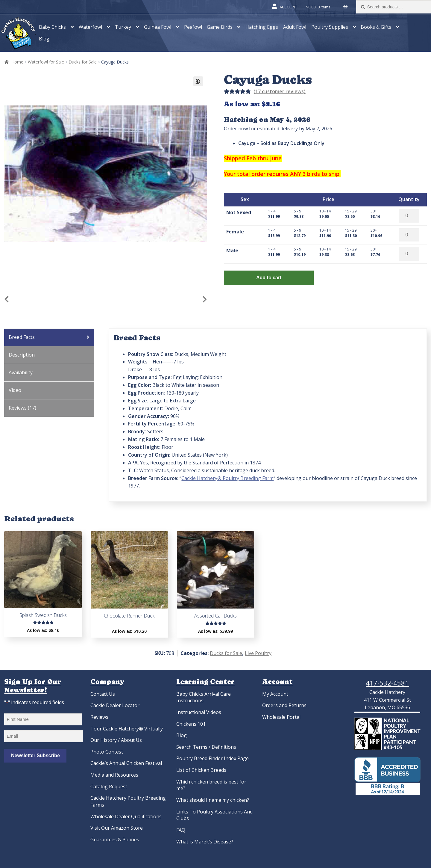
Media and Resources (114, 775)
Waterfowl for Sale (46, 62)
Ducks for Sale (83, 62)
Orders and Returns (284, 705)
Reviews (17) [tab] (22, 408)
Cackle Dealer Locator (115, 705)
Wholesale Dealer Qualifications (126, 816)
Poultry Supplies (330, 27)
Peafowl (193, 27)
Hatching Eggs (262, 27)
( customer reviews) (280, 91)
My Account (275, 694)
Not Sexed (239, 212)
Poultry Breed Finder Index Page (213, 758)
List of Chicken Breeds (201, 770)
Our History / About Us (116, 740)
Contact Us (103, 694)
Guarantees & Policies (115, 840)
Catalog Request (109, 787)
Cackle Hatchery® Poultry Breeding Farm (227, 478)
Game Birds (220, 27)
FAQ (181, 830)
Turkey (123, 27)
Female (235, 232)
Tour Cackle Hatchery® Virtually (127, 729)
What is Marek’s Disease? (205, 842)
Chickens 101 (191, 724)
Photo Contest (107, 752)
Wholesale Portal (281, 717)
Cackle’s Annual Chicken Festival (126, 763)
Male (232, 250)
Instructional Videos (199, 712)
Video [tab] (15, 390)
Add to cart (269, 278)
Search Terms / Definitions (206, 747)
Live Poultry (258, 653)
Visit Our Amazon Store (117, 828)
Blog (44, 39)
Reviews (99, 717)
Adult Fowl (295, 27)
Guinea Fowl (158, 27)
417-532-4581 (387, 683)
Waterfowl (90, 27)
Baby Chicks (52, 27)
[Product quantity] (409, 216)
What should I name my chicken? (213, 800)
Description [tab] (22, 355)
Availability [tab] (21, 372)
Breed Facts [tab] (22, 337)
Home (17, 62)
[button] (198, 81)
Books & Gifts (376, 27)
